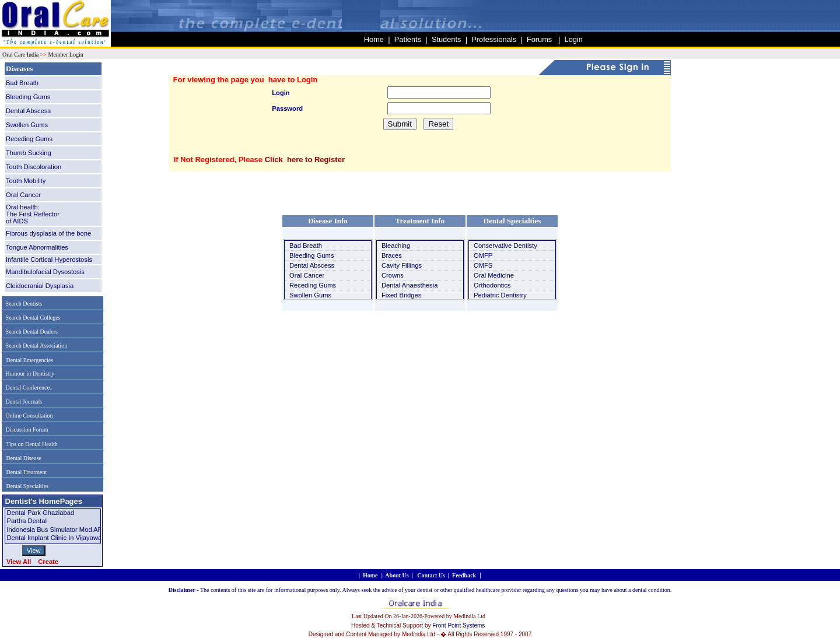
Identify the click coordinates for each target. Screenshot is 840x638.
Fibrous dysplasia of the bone (48, 233)
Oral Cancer (23, 195)
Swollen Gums (27, 125)
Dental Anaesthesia (409, 285)
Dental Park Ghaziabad (53, 513)
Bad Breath (22, 83)
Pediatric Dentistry (500, 295)
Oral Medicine (494, 275)
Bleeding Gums (28, 97)
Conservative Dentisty (505, 246)
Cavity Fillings (402, 265)
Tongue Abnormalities (37, 247)
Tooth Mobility (26, 181)
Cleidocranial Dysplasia (40, 286)
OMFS (483, 265)
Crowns (393, 275)
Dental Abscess (28, 111)
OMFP (483, 255)
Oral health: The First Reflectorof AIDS (33, 214)
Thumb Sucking (29, 153)
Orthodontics (492, 285)
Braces (392, 255)
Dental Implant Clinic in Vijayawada (53, 538)
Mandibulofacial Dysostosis (45, 272)
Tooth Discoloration (34, 167)
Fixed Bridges (401, 295)
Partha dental (53, 521)
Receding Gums (29, 139)
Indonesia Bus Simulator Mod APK (53, 530)
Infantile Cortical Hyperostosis (49, 260)
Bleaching (396, 246)
